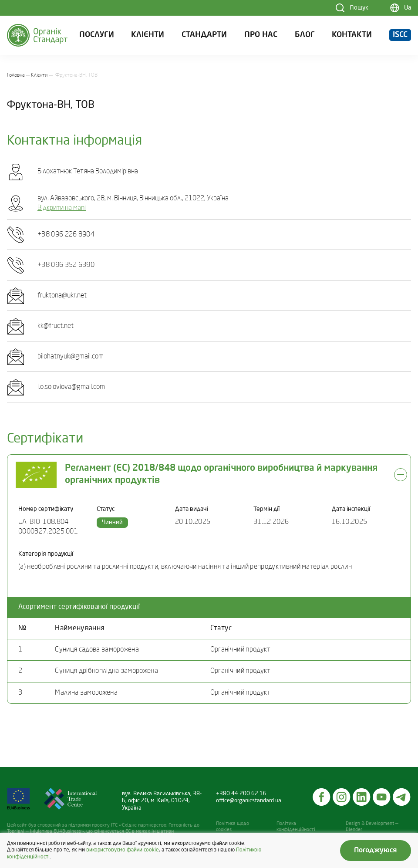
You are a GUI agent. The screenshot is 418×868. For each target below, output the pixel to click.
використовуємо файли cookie (123, 850)
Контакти (352, 35)
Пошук (359, 8)
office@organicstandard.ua (249, 801)
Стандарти (204, 35)
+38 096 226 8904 (66, 235)
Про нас (261, 35)
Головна (16, 75)
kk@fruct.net (56, 326)
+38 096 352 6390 (66, 265)
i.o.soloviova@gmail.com (71, 387)
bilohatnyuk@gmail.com (71, 357)
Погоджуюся (376, 851)
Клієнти (148, 35)
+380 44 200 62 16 (241, 794)
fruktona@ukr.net (62, 296)
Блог (305, 35)
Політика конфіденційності (296, 827)
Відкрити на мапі (62, 208)
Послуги (97, 35)
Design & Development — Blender (372, 827)
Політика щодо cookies (233, 827)
